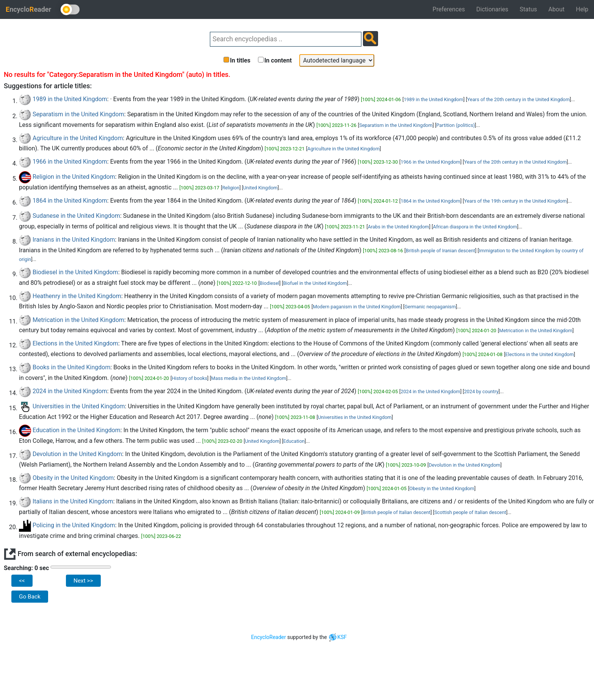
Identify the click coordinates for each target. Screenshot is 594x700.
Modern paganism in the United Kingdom (357, 307)
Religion (231, 188)
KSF (337, 637)
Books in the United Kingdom (72, 367)
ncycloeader (28, 9)
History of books (189, 378)
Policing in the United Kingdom (74, 525)
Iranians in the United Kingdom (74, 240)
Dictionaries (492, 9)
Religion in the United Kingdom (74, 177)
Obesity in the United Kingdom (73, 478)
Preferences (449, 9)
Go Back (30, 597)
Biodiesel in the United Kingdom (75, 272)
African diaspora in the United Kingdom (475, 227)
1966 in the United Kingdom (70, 162)
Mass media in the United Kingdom (249, 378)
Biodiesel (269, 283)
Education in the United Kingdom (77, 430)
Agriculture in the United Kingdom (78, 138)
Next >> (83, 581)
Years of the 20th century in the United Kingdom (518, 99)
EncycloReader (269, 637)
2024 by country (481, 391)
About (557, 9)
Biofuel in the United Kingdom (315, 283)
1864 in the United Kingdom (70, 201)
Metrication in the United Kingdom (78, 320)
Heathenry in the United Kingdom (77, 296)
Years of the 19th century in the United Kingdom (515, 201)
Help (582, 9)
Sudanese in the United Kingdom (76, 216)
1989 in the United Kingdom (70, 99)
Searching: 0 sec (26, 568)
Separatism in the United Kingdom (78, 114)
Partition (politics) (456, 125)
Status (528, 9)
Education (294, 441)
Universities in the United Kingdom (79, 406)
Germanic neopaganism (430, 307)
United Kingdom (260, 188)
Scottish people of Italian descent (470, 512)
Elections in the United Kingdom (75, 343)
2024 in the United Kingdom (70, 391)
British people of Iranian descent (440, 251)
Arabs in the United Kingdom (399, 227)
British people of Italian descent (396, 512)
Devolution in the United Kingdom (77, 454)
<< (22, 581)
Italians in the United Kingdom (73, 501)
